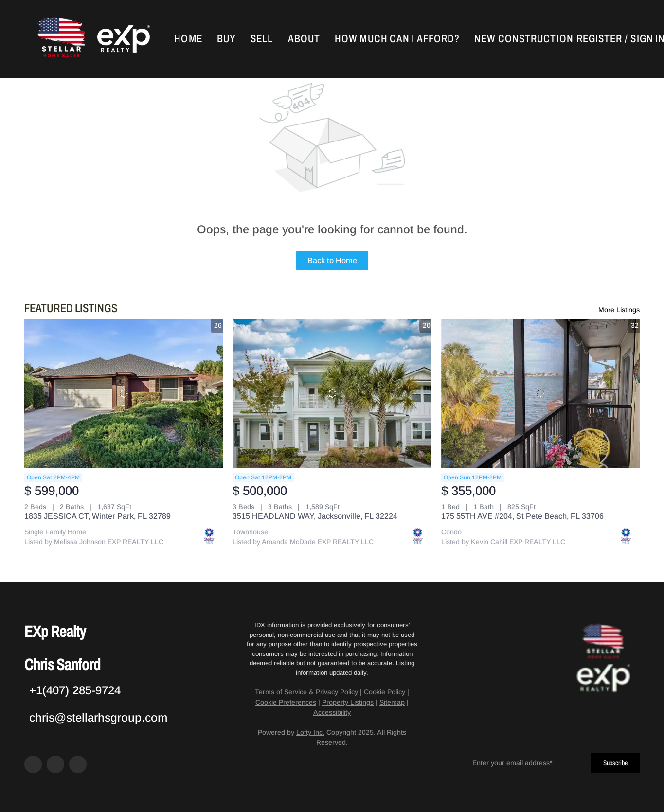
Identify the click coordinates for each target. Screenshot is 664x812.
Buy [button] (226, 39)
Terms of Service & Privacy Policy (306, 692)
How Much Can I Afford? (397, 39)
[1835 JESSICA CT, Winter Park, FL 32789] (124, 393)
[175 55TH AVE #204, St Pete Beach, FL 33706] (540, 393)
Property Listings (348, 702)
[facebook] (33, 764)
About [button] (304, 39)
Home (188, 39)
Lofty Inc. (310, 732)
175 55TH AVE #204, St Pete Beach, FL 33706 (522, 516)
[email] (529, 763)
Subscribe (615, 763)
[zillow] (55, 764)
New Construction (524, 39)
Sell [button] (262, 39)
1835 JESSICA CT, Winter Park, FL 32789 (98, 516)
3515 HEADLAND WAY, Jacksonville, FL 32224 (315, 516)
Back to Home (332, 260)
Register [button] (600, 39)
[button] (60, 39)
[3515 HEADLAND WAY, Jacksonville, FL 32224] (332, 393)
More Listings (619, 310)
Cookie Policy (385, 692)
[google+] (78, 764)
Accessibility (332, 712)
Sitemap (392, 702)
